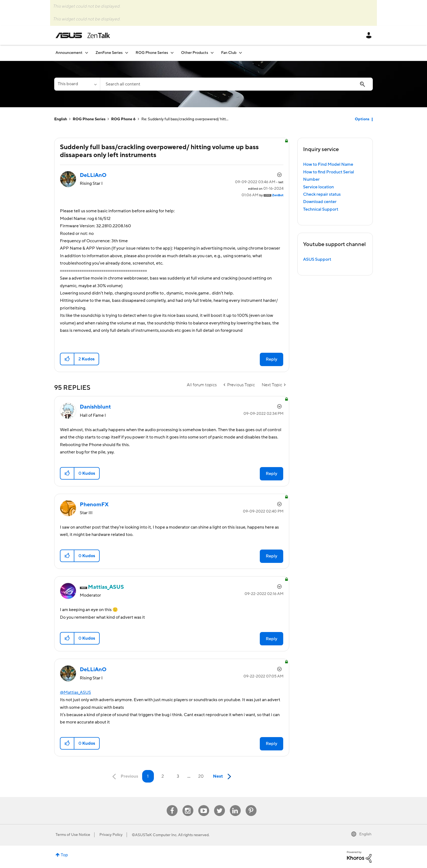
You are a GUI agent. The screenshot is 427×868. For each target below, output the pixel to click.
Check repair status (322, 194)
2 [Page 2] (163, 776)
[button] (67, 359)
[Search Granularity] (77, 84)
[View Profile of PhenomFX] (94, 505)
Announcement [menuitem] (69, 53)
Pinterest (251, 805)
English (61, 119)
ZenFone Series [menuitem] (109, 53)
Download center (320, 202)
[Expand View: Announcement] (87, 53)
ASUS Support (317, 259)
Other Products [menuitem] (195, 53)
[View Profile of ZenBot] (278, 195)
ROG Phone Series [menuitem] (152, 53)
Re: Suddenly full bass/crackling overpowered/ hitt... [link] (185, 119)
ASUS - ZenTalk (83, 35)
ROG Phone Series (89, 119)
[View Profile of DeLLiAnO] (93, 175)
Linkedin (235, 805)
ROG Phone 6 (123, 119)
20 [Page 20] (201, 776)
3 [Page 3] (178, 776)
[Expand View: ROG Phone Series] (172, 53)
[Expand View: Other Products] (212, 53)
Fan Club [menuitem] (229, 53)
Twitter (219, 805)
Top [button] (64, 855)
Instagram (188, 805)
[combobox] (236, 84)
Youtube (204, 805)
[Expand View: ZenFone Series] (127, 53)
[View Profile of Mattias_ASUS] (106, 587)
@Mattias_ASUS (75, 692)
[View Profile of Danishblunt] (95, 407)
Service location (318, 187)
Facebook (172, 805)
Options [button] (362, 119)
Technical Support (321, 209)
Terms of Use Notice (73, 835)
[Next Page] (223, 777)
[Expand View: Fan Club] (240, 53)
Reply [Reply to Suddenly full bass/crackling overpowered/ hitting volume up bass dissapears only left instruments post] (272, 359)
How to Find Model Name (328, 164)
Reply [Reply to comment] (272, 474)
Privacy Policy (111, 835)
